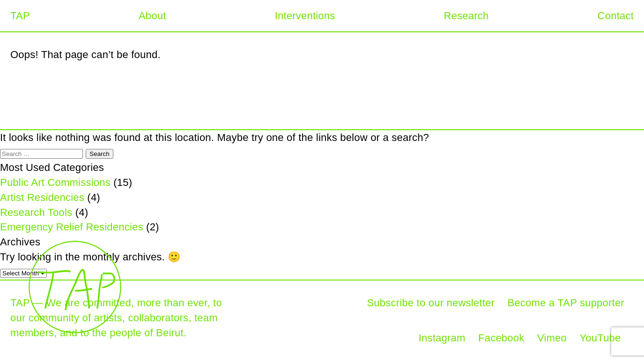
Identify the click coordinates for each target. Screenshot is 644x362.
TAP (20, 16)
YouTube (600, 338)
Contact (616, 16)
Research (466, 16)
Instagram (442, 338)
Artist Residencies (42, 197)
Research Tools (36, 212)
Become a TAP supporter (566, 303)
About (152, 16)
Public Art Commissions (55, 182)
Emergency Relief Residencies (72, 227)
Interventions (305, 16)
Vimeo (552, 338)
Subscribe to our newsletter (431, 303)
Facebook (501, 338)
